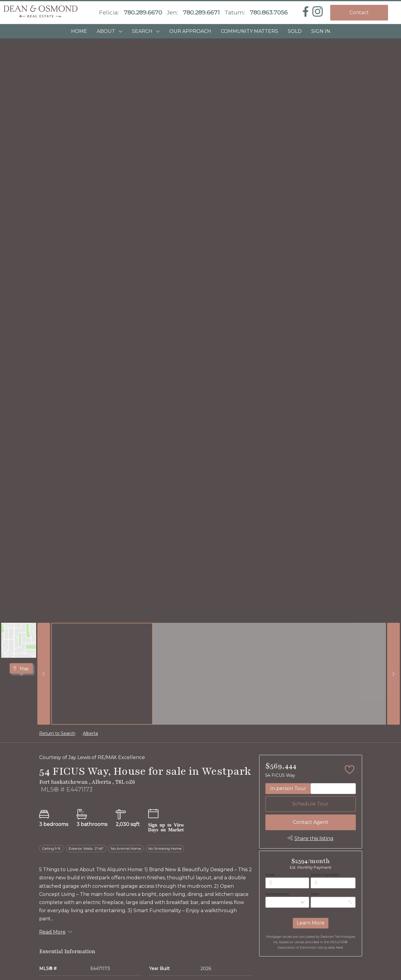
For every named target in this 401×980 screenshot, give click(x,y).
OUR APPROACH (190, 31)
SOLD (295, 31)
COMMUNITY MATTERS (249, 31)
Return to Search (57, 733)
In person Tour (288, 788)
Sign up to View (166, 824)
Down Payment (325, 875)
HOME (79, 31)
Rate (315, 894)
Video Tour (333, 788)
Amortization (277, 894)
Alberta (90, 733)
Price (270, 875)
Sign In (321, 31)
